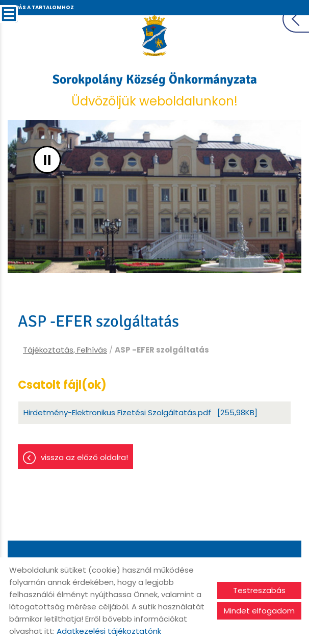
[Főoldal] (155, 36)
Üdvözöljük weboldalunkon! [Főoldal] (155, 90)
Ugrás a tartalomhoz (40, 7)
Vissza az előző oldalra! (84, 457)
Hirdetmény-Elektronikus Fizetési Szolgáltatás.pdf (117, 412)
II (47, 160)
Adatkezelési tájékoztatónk (109, 631)
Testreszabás (259, 590)
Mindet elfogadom (259, 611)
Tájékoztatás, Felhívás (65, 350)
